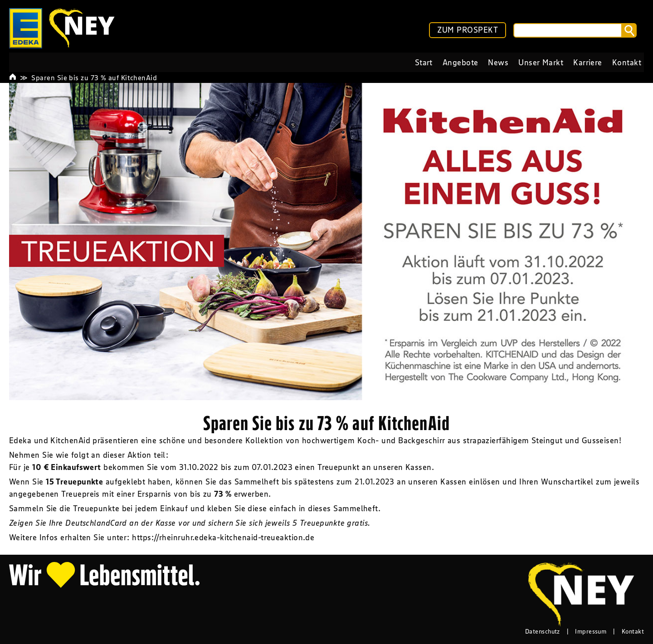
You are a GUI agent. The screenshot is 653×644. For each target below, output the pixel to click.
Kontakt (633, 631)
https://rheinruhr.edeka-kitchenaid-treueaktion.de (223, 537)
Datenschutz (543, 631)
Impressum (591, 631)
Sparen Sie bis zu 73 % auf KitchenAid (94, 77)
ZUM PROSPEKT (468, 30)
